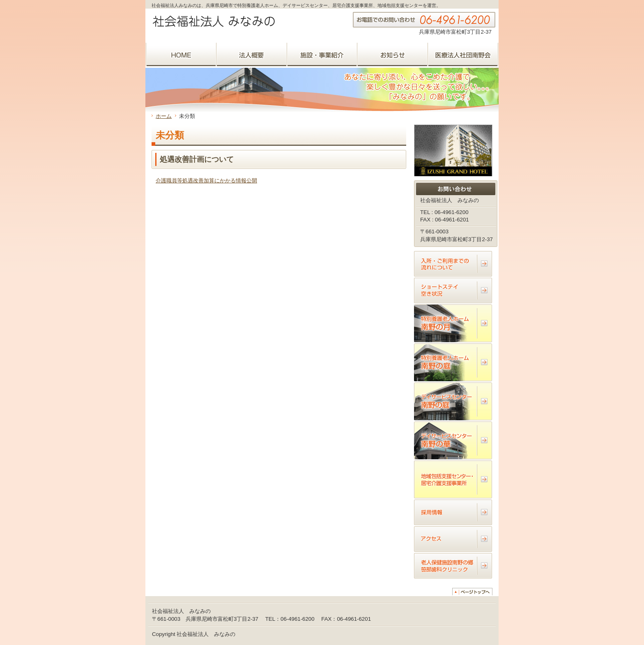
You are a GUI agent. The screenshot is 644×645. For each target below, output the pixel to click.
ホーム (164, 116)
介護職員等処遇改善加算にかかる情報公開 (206, 181)
